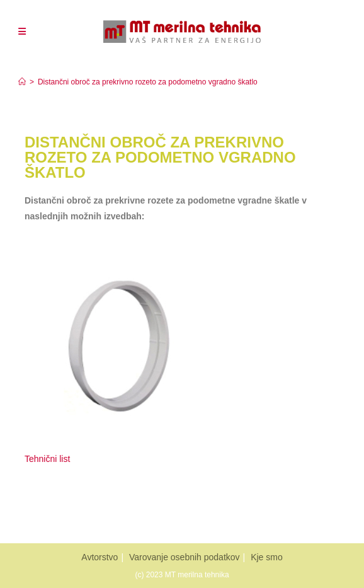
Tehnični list (48, 459)
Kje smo (267, 557)
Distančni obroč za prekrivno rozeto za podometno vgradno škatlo (148, 82)
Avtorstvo (100, 557)
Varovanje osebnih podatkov (185, 557)
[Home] (22, 82)
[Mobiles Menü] (22, 32)
